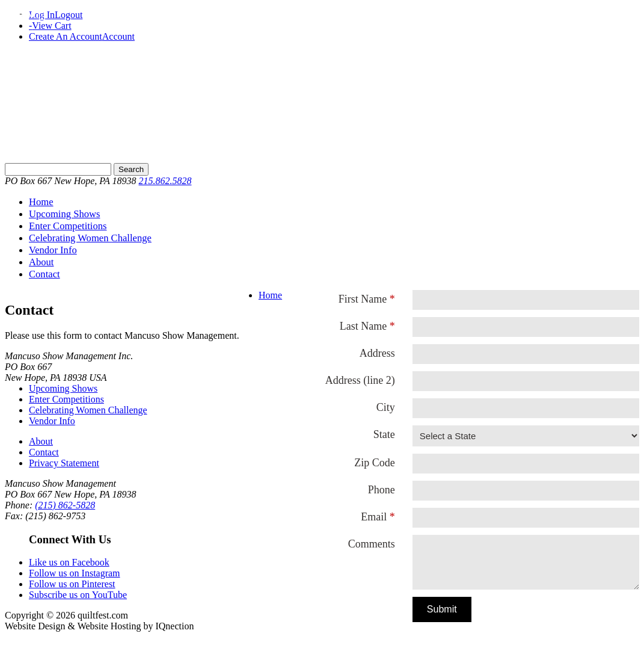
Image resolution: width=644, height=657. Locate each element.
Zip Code (375, 463)
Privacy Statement (64, 463)
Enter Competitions (68, 226)
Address (377, 353)
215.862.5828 (165, 181)
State (384, 434)
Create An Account (66, 36)
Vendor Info (53, 250)
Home (41, 202)
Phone (382, 490)
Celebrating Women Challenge (90, 238)
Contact (44, 274)
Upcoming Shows (64, 214)
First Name (363, 299)
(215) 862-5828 (65, 505)
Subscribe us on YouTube (78, 595)
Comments (372, 544)
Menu (39, 15)
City (386, 407)
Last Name (363, 326)
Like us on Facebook (69, 562)
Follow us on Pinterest (72, 584)
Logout (69, 15)
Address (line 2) (360, 380)
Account (118, 36)
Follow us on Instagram (75, 573)
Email (374, 517)
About (41, 262)
